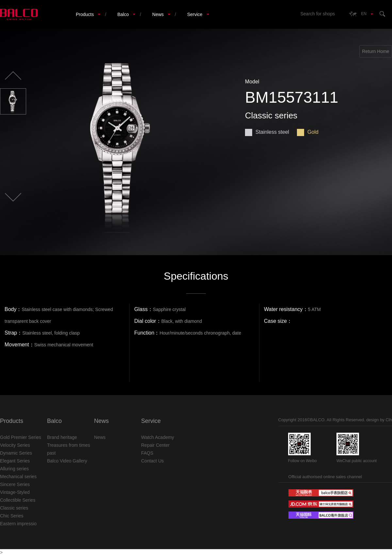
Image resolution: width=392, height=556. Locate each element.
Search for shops (318, 14)
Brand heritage (62, 437)
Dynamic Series (16, 453)
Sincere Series (15, 484)
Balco (123, 14)
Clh (389, 420)
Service (195, 14)
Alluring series (14, 469)
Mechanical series (18, 477)
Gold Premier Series (21, 437)
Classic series (14, 508)
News (158, 14)
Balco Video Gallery (67, 461)
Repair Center (155, 445)
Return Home (376, 51)
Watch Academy (158, 437)
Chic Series (12, 516)
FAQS (147, 453)
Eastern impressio (18, 524)
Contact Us (152, 461)
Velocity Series (15, 445)
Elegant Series (15, 461)
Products (85, 14)
